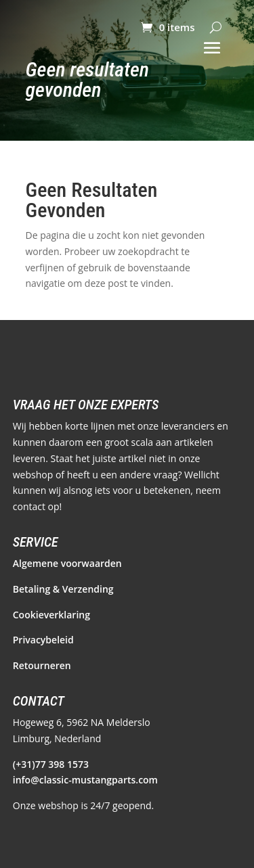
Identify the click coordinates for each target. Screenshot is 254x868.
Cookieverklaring (51, 615)
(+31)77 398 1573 (51, 764)
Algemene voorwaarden (67, 563)
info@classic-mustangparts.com (85, 780)
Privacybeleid (43, 640)
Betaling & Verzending (63, 589)
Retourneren (42, 665)
